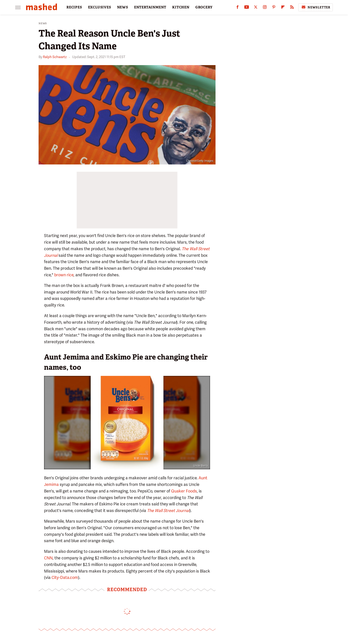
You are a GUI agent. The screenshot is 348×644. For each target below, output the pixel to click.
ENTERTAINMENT (150, 7)
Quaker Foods (184, 491)
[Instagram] (265, 8)
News (43, 23)
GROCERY (204, 7)
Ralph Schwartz (55, 57)
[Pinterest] (274, 8)
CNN (48, 558)
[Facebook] (238, 8)
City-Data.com (65, 577)
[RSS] (292, 8)
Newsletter (316, 7)
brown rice (64, 275)
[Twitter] (256, 8)
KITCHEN (181, 7)
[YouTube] (247, 8)
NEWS (123, 7)
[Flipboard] (283, 8)
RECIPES (74, 7)
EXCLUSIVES (100, 7)
